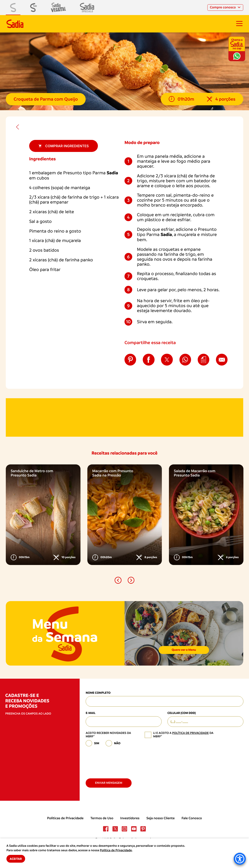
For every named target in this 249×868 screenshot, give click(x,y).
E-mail (90, 713)
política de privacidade (190, 733)
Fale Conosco (192, 818)
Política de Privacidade (116, 850)
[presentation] (118, 761)
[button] (118, 580)
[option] (43, 515)
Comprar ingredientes (64, 146)
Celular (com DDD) (182, 713)
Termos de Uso (102, 818)
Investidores (130, 818)
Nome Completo (98, 693)
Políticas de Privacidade (65, 818)
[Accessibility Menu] (240, 859)
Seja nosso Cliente (161, 818)
